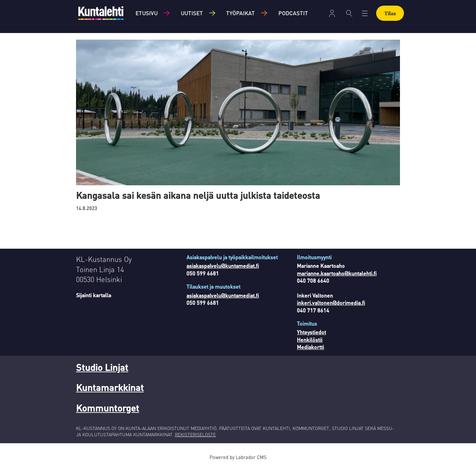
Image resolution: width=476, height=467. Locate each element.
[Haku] (349, 13)
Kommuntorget (108, 408)
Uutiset (192, 13)
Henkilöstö (310, 340)
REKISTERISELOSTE (195, 434)
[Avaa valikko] (365, 13)
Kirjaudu (332, 13)
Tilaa (390, 13)
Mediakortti (310, 347)
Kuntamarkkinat (110, 387)
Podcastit (293, 13)
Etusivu (147, 13)
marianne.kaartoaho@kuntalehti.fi (337, 273)
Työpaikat (240, 13)
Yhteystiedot (311, 332)
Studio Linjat (102, 367)
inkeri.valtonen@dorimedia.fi (331, 303)
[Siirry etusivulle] (101, 13)
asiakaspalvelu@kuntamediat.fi (223, 266)
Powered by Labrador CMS (238, 457)
